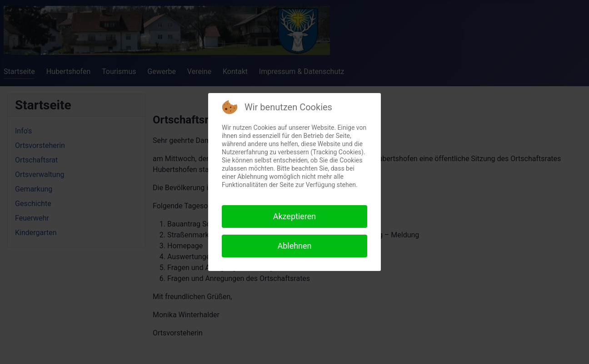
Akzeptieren (295, 216)
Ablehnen (294, 246)
